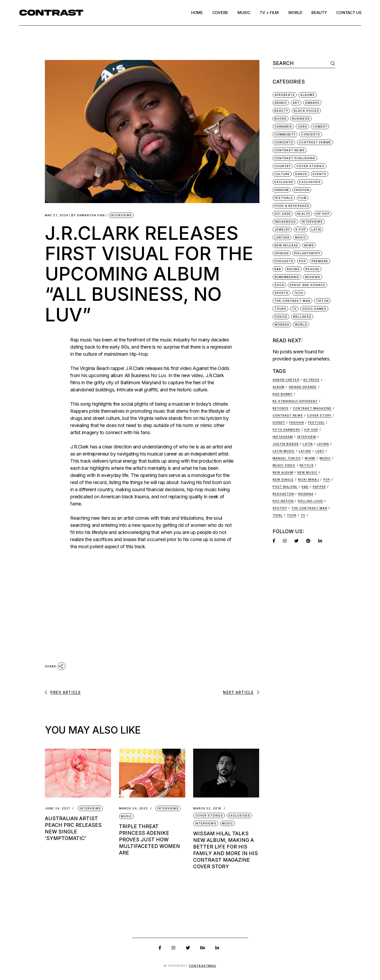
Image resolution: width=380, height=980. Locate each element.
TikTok (322, 301)
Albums (308, 95)
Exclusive (284, 182)
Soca (279, 285)
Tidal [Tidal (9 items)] (278, 515)
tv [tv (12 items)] (303, 515)
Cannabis (283, 126)
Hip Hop (323, 214)
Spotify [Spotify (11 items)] (280, 508)
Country (283, 166)
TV (294, 309)
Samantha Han (88, 215)
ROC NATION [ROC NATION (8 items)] (283, 501)
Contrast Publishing (295, 158)
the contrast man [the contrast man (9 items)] (309, 508)
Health (303, 214)
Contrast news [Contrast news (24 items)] (288, 415)
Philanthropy (307, 253)
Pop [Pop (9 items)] (327, 480)
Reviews (313, 277)
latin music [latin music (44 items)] (284, 451)
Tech (299, 293)
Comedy (320, 126)
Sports (282, 293)
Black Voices (306, 111)
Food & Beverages (292, 206)
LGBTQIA (282, 237)
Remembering (287, 277)
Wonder (282, 325)
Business (301, 119)
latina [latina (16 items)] (323, 444)
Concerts (311, 134)
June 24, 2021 (57, 808)
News (309, 245)
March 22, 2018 (207, 808)
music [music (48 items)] (325, 458)
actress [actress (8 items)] (311, 380)
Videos (281, 317)
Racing (293, 269)
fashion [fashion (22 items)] (297, 423)
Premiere (320, 261)
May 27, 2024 (57, 215)
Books (281, 119)
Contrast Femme (315, 142)
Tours (281, 309)
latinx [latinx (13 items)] (305, 451)
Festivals (284, 198)
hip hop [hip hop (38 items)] (311, 430)
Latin (316, 229)
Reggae (312, 269)
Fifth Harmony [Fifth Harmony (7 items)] (286, 430)
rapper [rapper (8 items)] (319, 487)
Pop (302, 261)
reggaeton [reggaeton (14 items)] (283, 494)
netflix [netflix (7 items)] (307, 465)
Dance (301, 174)
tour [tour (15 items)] (292, 515)
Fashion (302, 190)
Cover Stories (209, 815)
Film (302, 198)
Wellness (302, 317)
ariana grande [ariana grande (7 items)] (303, 387)
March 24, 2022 (133, 808)
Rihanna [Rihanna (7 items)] (306, 494)
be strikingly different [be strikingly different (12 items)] (295, 401)
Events (320, 174)
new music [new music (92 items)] (307, 472)
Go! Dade (283, 214)
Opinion (282, 253)
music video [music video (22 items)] (284, 465)
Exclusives (239, 815)
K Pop (301, 229)
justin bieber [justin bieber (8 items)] (286, 444)
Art (296, 103)
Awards (312, 103)
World (301, 325)
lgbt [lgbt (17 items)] (320, 451)
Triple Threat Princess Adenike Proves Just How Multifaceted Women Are (149, 840)
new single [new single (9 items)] (283, 480)
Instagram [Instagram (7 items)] (283, 437)
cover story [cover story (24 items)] (319, 415)
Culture (282, 174)
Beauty (281, 111)
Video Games (314, 309)
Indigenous (285, 222)
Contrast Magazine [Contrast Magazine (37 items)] (312, 408)
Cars (302, 126)
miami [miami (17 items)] (310, 458)
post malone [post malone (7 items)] (285, 487)
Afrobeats (285, 95)
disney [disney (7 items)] (279, 423)
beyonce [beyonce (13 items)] (281, 408)
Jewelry (282, 229)
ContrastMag (203, 966)
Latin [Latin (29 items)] (308, 444)
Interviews (121, 215)
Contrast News (290, 150)
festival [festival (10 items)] (316, 423)
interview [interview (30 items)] (307, 437)
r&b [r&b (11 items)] (305, 487)
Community (285, 134)
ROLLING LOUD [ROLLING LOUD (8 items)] (310, 501)
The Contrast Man (293, 301)
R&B (278, 269)
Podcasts (284, 261)
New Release (286, 245)
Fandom (282, 190)
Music (127, 816)
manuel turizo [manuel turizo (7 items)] (287, 458)
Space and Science (308, 285)
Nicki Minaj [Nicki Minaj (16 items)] (308, 480)
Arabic (281, 103)
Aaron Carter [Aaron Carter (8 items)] (286, 380)
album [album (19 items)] (279, 387)
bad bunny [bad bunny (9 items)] (283, 394)
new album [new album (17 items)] (283, 472)
